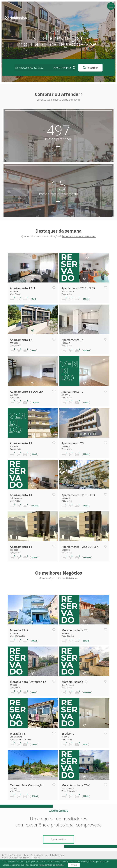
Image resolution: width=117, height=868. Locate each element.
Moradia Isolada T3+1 (76, 785)
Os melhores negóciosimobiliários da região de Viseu (58, 41)
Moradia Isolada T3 (74, 630)
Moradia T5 (18, 734)
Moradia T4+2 (19, 630)
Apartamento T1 (73, 340)
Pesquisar (90, 68)
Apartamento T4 (21, 495)
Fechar (74, 865)
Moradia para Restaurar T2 (28, 682)
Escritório (68, 734)
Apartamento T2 (21, 340)
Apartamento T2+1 (23, 288)
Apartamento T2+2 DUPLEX (80, 547)
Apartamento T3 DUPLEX (27, 392)
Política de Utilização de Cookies (52, 865)
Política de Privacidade (12, 855)
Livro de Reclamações (54, 855)
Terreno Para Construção (27, 785)
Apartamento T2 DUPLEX (78, 288)
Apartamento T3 (73, 392)
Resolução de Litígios (33, 855)
